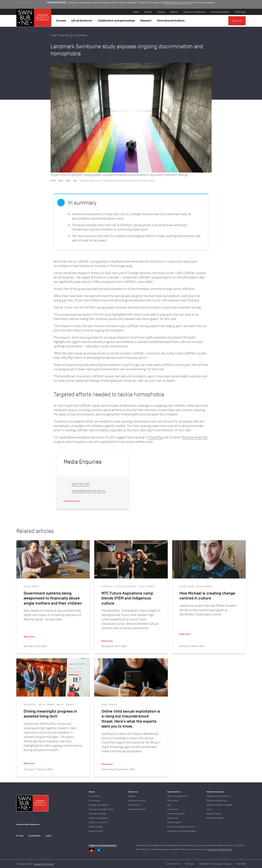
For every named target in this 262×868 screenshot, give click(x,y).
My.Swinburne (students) (178, 2)
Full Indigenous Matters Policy (220, 849)
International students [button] (171, 21)
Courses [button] (62, 21)
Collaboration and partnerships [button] (117, 21)
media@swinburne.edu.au (89, 491)
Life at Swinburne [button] (82, 21)
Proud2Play (155, 437)
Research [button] (146, 21)
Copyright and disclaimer (44, 864)
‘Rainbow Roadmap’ (195, 437)
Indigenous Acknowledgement (103, 845)
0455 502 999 (81, 484)
